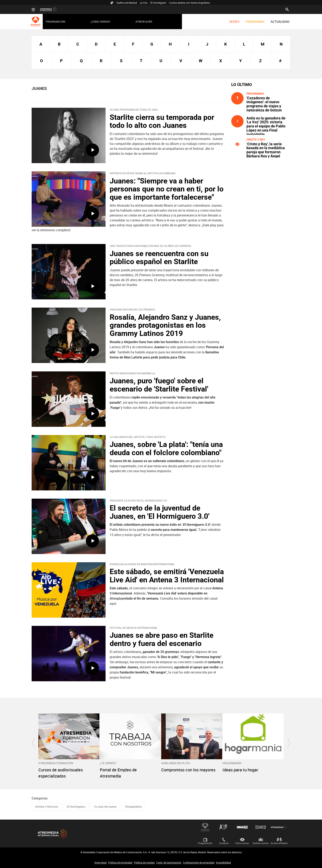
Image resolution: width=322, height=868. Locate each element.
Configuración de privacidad (199, 862)
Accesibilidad (223, 862)
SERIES (234, 22)
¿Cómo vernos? (101, 22)
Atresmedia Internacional (52, 834)
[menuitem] (234, 22)
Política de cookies (144, 862)
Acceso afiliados (279, 843)
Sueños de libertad (127, 3)
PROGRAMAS (255, 22)
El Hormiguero (158, 3)
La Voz (144, 3)
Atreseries (224, 827)
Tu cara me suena (105, 807)
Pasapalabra (133, 807)
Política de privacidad (120, 862)
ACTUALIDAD (280, 22)
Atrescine (261, 827)
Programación (56, 22)
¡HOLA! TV (242, 827)
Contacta (224, 843)
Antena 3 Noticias (47, 807)
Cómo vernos (242, 843)
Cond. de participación (169, 862)
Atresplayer (144, 22)
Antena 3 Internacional (205, 827)
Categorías (40, 798)
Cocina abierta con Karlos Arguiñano (190, 3)
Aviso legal (101, 862)
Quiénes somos (261, 843)
